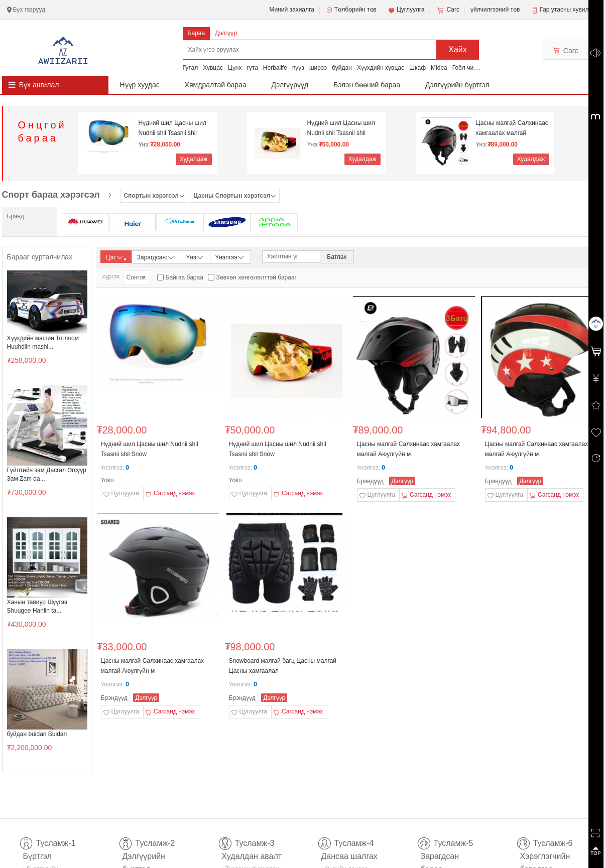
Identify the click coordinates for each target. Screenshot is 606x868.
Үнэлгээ (230, 257)
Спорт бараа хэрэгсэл (51, 195)
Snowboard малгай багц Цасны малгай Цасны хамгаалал (283, 666)
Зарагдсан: (156, 257)
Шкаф (417, 68)
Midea (439, 68)
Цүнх (235, 68)
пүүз (298, 68)
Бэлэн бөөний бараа (367, 85)
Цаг (116, 257)
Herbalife (275, 68)
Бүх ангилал (39, 85)
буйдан (342, 68)
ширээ (318, 68)
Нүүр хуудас (140, 85)
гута (252, 68)
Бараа (197, 33)
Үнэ (195, 257)
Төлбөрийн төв (351, 10)
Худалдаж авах (194, 160)
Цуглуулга (406, 10)
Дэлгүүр (226, 33)
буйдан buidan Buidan (37, 734)
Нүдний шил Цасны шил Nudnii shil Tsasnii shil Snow (172, 128)
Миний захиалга (291, 10)
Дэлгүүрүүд (290, 85)
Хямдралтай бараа (216, 85)
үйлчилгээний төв (495, 10)
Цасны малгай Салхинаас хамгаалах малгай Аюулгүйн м (512, 128)
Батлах (337, 257)
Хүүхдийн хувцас (381, 68)
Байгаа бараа (185, 277)
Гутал (191, 68)
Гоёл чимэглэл (473, 68)
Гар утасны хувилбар (569, 10)
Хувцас (213, 68)
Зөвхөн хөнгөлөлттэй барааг (257, 277)
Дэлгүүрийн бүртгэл (457, 85)
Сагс (447, 10)
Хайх (458, 49)
